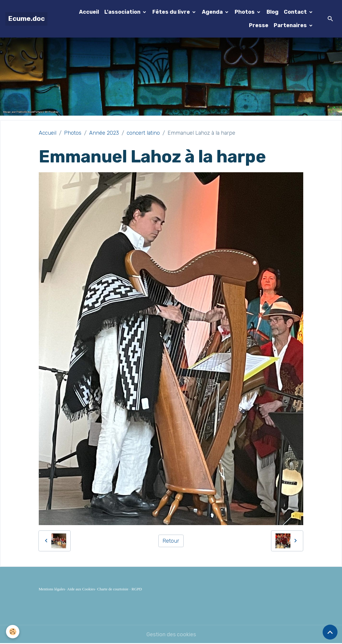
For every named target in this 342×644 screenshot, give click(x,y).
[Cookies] (13, 632)
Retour (171, 541)
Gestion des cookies (171, 634)
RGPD (137, 589)
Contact (296, 12)
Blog (273, 12)
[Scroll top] (330, 632)
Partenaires (291, 25)
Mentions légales (52, 589)
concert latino (143, 133)
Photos (245, 12)
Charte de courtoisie (113, 589)
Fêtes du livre (172, 12)
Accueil (89, 12)
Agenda (213, 12)
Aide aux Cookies (81, 589)
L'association (123, 12)
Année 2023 (104, 133)
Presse (259, 25)
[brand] (26, 19)
